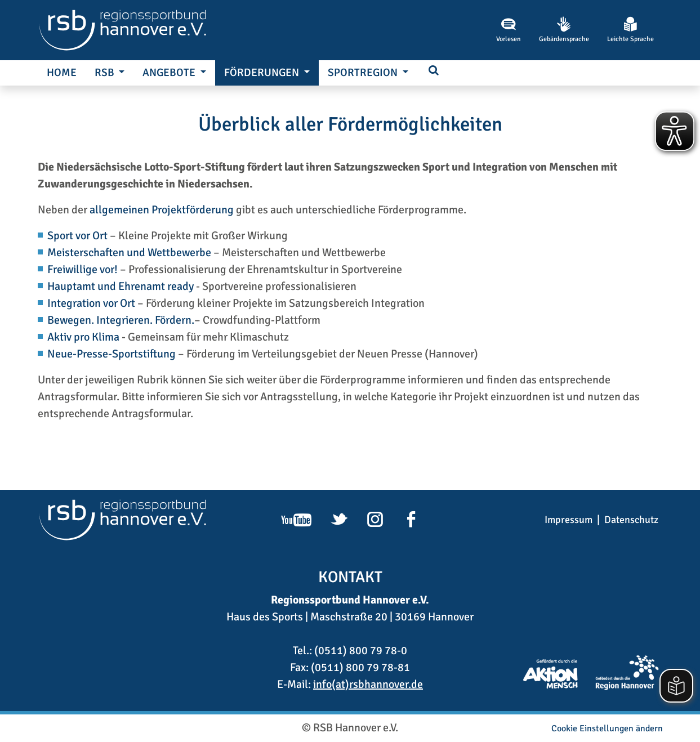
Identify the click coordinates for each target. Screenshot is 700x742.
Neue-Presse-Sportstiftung (112, 354)
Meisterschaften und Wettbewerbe (129, 252)
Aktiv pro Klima (83, 337)
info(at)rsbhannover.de (368, 684)
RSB (106, 73)
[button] (434, 71)
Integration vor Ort (91, 303)
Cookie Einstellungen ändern (607, 728)
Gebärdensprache (564, 30)
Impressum (569, 520)
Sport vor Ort (77, 236)
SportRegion (364, 73)
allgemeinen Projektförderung (162, 210)
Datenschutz (631, 520)
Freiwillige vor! (84, 269)
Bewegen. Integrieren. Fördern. (121, 320)
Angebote (170, 73)
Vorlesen (509, 30)
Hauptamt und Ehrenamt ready (121, 286)
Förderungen (263, 73)
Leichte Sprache (630, 30)
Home (62, 73)
